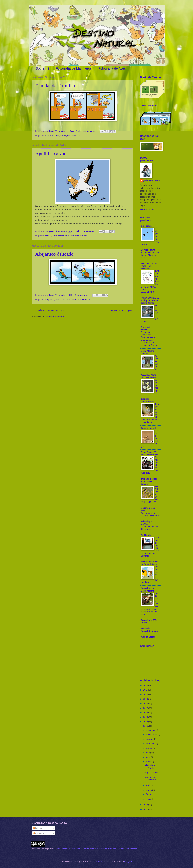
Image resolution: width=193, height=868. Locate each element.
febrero (150, 794)
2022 (146, 685)
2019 (146, 699)
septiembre (151, 744)
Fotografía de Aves (112, 68)
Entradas (38, 828)
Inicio (86, 310)
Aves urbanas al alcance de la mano (150, 514)
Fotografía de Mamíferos (74, 68)
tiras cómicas (73, 136)
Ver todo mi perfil (148, 210)
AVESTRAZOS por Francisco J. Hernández (149, 266)
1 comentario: (82, 295)
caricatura (55, 136)
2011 (146, 809)
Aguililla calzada (52, 154)
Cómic (63, 136)
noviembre (151, 734)
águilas (48, 236)
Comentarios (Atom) (54, 316)
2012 (146, 805)
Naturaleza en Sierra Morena (148, 590)
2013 (146, 726)
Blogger (128, 862)
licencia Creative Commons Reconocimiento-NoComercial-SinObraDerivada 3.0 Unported (95, 849)
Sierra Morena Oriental (148, 352)
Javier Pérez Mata (151, 181)
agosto (149, 748)
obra (38, 849)
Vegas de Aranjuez (157, 387)
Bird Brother (147, 535)
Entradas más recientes (48, 310)
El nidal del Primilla (55, 86)
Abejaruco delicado (54, 254)
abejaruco (50, 299)
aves (47, 136)
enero (149, 799)
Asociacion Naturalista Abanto (150, 630)
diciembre (151, 730)
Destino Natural (148, 250)
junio (148, 757)
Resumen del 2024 (157, 363)
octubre (150, 739)
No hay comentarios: (86, 131)
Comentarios (40, 833)
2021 (146, 690)
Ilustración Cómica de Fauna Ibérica (150, 563)
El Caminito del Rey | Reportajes (150, 528)
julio (148, 753)
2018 (146, 703)
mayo (149, 762)
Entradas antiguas (121, 310)
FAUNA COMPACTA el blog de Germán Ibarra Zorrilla (150, 300)
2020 (146, 694)
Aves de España (148, 637)
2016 (146, 712)
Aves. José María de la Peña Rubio (149, 376)
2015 (146, 717)
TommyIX (99, 862)
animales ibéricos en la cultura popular (149, 481)
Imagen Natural (148, 428)
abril (148, 785)
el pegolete (146, 226)
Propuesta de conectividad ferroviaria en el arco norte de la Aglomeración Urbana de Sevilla (149, 339)
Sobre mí (42, 68)
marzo (149, 790)
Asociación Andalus (146, 328)
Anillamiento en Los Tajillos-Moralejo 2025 (150, 255)
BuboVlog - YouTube (146, 523)
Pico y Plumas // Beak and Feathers (149, 453)
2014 (146, 722)
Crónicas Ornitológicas (147, 400)
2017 (146, 708)
